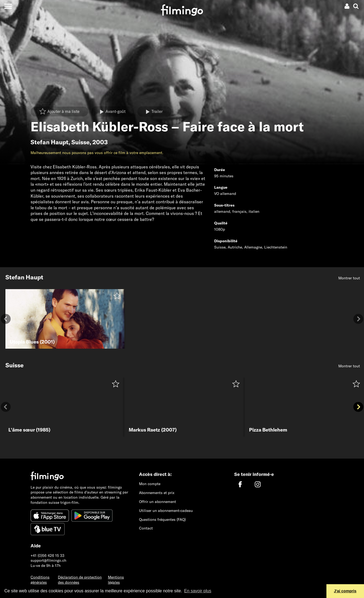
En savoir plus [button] (198, 591)
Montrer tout (349, 278)
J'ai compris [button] (345, 591)
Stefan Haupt (49, 142)
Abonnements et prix (157, 493)
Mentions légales (116, 580)
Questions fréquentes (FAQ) (162, 519)
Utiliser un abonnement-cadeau (166, 511)
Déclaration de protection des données (80, 580)
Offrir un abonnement (158, 502)
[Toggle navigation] (8, 6)
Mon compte (150, 484)
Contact (146, 528)
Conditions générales (40, 580)
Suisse (80, 142)
